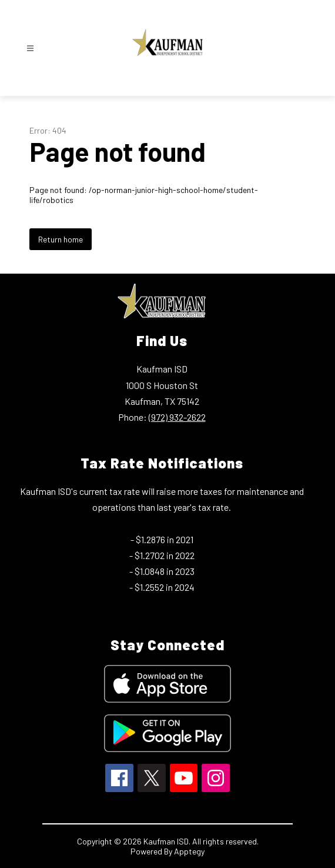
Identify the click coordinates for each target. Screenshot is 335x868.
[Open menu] (30, 49)
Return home (61, 239)
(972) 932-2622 (177, 417)
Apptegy (189, 851)
